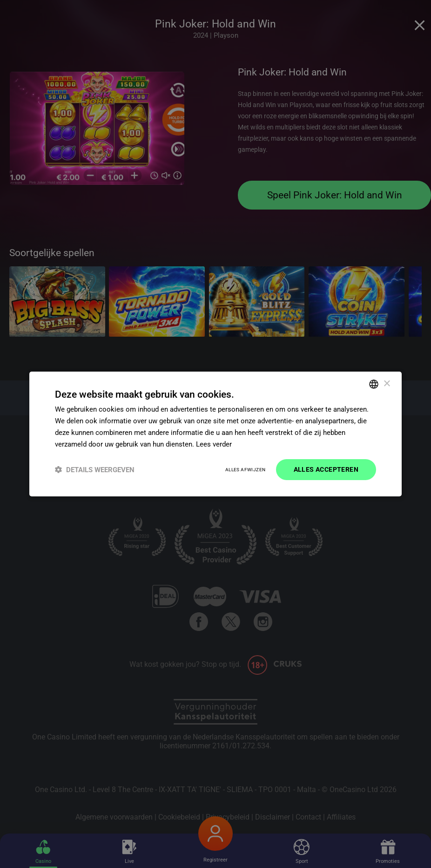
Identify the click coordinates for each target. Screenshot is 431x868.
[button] (95, 470)
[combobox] (374, 384)
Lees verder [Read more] (214, 444)
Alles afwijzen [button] (246, 470)
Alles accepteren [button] (326, 469)
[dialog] (215, 434)
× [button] (387, 383)
